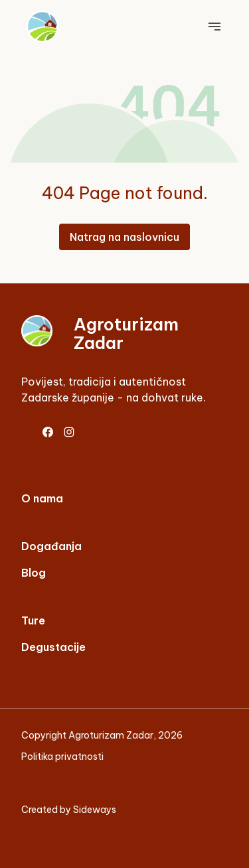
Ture (33, 620)
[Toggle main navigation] (214, 27)
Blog (34, 573)
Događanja (51, 546)
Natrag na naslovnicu (124, 237)
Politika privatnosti (62, 757)
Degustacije (53, 647)
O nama (42, 498)
